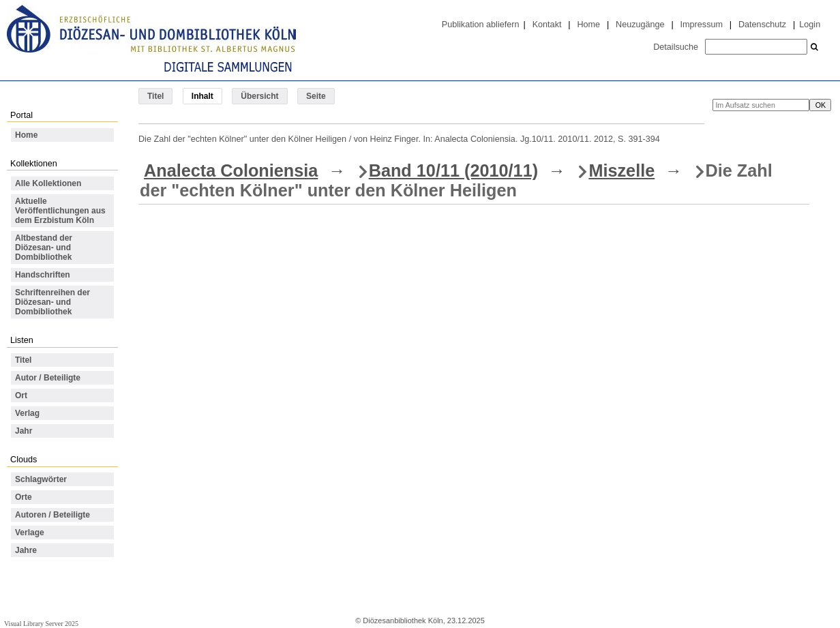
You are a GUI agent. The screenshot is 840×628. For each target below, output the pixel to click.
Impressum (702, 25)
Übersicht (259, 96)
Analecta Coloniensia (231, 170)
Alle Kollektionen (48, 183)
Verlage (30, 533)
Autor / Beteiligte (48, 378)
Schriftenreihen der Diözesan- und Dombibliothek (52, 302)
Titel (155, 96)
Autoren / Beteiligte (52, 515)
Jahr (24, 431)
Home (588, 25)
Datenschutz (762, 25)
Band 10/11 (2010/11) (453, 170)
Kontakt (547, 25)
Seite (316, 96)
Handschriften (43, 275)
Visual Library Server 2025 (41, 624)
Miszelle (621, 170)
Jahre (26, 550)
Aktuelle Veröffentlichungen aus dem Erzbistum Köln (60, 211)
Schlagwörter (41, 479)
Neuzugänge (640, 25)
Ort (21, 395)
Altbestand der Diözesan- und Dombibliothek (44, 248)
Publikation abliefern (481, 25)
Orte (24, 497)
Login (810, 25)
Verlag (27, 413)
